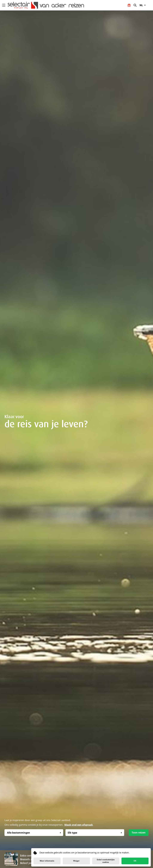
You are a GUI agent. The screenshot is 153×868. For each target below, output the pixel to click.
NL (141, 5)
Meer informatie (47, 861)
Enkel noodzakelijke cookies (106, 861)
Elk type (72, 833)
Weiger (76, 861)
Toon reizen (139, 833)
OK (135, 861)
